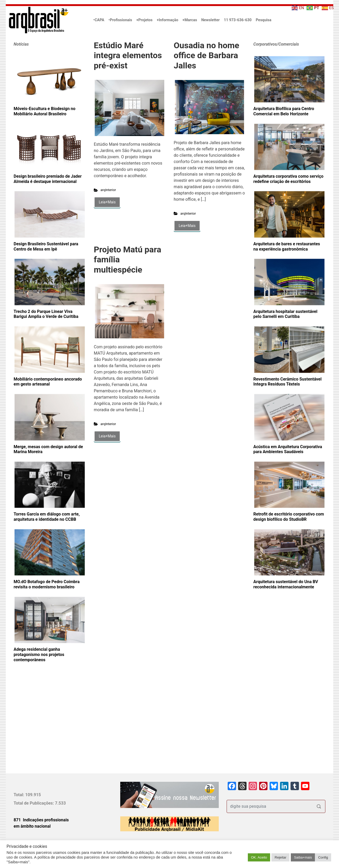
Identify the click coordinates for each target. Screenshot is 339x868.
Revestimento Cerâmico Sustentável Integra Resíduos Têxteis (287, 382)
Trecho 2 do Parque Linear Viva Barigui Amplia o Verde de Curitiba (46, 314)
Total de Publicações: (34, 803)
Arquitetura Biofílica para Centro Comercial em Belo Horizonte (284, 111)
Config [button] (323, 857)
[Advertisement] (46, 726)
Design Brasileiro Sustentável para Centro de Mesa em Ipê (46, 246)
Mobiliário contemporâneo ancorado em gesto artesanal (48, 382)
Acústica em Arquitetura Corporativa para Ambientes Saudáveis (288, 449)
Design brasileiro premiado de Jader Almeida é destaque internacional (48, 179)
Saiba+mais (303, 857)
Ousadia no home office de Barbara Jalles (206, 55)
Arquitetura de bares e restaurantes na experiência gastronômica (287, 246)
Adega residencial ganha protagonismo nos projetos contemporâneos (39, 655)
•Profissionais (120, 20)
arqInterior (108, 190)
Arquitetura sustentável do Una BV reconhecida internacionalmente (286, 584)
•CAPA (99, 20)
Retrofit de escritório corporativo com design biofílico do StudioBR (289, 517)
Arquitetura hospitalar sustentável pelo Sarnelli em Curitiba (285, 314)
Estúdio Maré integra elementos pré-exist (128, 55)
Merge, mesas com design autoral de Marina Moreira (48, 449)
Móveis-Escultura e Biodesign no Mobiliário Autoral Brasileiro (45, 111)
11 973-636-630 (238, 20)
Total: (19, 795)
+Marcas (190, 20)
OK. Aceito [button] (259, 857)
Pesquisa (263, 20)
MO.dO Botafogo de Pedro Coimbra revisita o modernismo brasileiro (47, 584)
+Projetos (144, 20)
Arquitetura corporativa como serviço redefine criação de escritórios (288, 179)
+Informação (167, 20)
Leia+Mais (107, 202)
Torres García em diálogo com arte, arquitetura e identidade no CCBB (47, 517)
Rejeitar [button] (280, 857)
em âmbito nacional (32, 826)
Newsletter (210, 20)
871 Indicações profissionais (41, 820)
